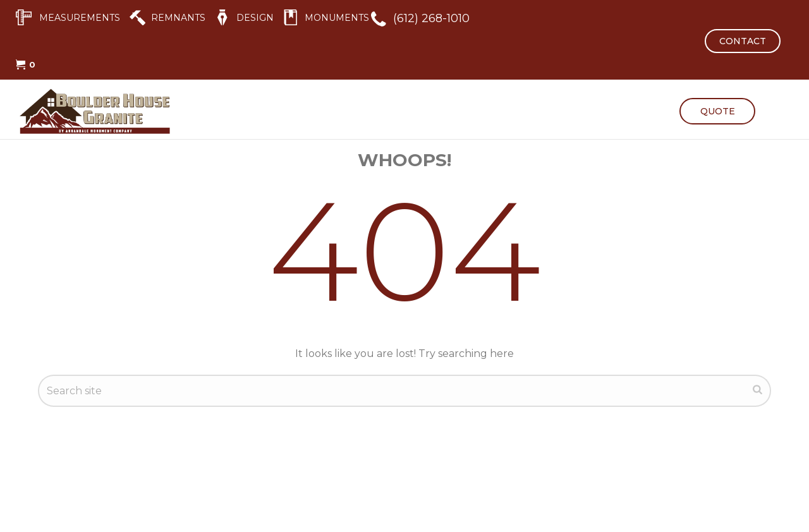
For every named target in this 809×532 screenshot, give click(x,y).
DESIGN (255, 18)
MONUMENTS (337, 18)
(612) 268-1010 (431, 18)
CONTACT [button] (743, 41)
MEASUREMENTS (80, 18)
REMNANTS (178, 18)
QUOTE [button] (718, 111)
